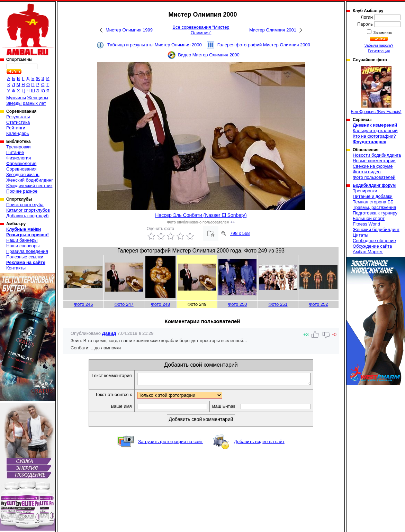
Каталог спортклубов (28, 210)
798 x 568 (240, 233)
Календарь (18, 133)
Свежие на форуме (373, 166)
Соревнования (21, 169)
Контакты (16, 268)
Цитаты (361, 235)
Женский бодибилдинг (30, 180)
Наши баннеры (22, 240)
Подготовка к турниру (375, 213)
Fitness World (366, 224)
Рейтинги (16, 128)
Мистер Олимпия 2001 (273, 30)
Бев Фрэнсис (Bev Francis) (376, 90)
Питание (15, 152)
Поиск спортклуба (25, 205)
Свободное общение (374, 241)
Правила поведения (27, 251)
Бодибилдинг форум (374, 185)
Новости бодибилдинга (377, 155)
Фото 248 (160, 304)
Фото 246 (83, 304)
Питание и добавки (373, 196)
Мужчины (16, 98)
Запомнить (382, 33)
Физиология (19, 158)
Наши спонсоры (23, 246)
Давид (109, 333)
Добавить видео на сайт (259, 444)
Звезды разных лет (26, 103)
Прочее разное (22, 191)
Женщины (38, 98)
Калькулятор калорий (375, 131)
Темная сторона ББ (373, 202)
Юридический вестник (29, 186)
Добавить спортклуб (27, 216)
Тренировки (18, 147)
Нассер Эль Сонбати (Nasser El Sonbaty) (201, 215)
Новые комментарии (374, 161)
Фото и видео (367, 172)
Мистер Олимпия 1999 (129, 30)
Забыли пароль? (379, 45)
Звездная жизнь (23, 175)
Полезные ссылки (25, 257)
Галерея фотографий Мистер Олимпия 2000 (264, 45)
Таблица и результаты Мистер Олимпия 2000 (155, 45)
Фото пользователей (374, 177)
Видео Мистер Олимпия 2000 (209, 55)
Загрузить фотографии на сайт (170, 444)
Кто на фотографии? (374, 136)
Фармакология (21, 163)
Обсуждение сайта (372, 246)
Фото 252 (318, 304)
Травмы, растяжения (374, 207)
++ (233, 222)
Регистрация (379, 51)
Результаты (18, 117)
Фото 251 (278, 304)
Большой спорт (369, 218)
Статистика (18, 122)
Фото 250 (237, 304)
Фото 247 (124, 304)
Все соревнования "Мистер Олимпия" (201, 30)
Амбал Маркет (368, 252)
